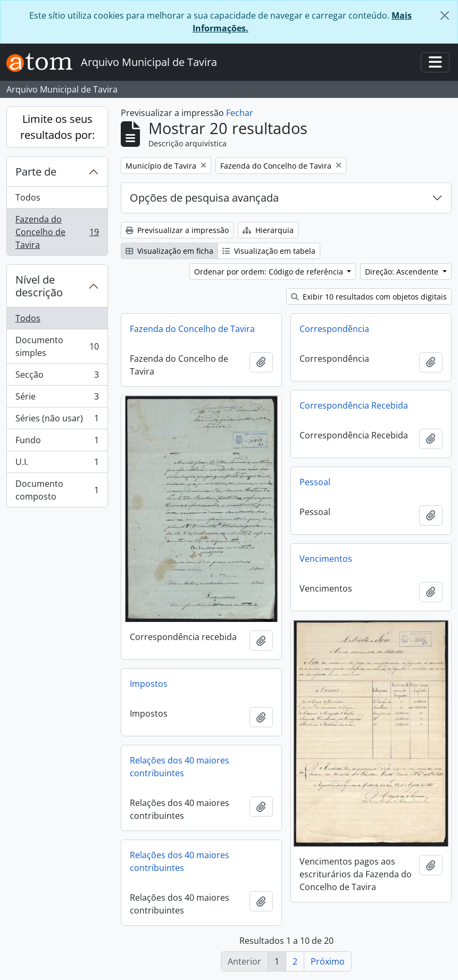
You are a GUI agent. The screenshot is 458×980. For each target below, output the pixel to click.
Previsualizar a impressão (177, 230)
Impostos (149, 684)
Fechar (240, 113)
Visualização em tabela (269, 251)
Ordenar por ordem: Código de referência (270, 272)
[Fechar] (445, 15)
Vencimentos (326, 559)
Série (57, 399)
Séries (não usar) (57, 421)
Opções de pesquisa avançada (204, 198)
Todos (28, 197)
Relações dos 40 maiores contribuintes (180, 767)
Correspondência (334, 329)
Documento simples (57, 346)
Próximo (328, 961)
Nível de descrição (39, 286)
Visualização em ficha (169, 251)
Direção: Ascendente (403, 272)
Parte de (36, 172)
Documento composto (57, 490)
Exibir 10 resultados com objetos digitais (369, 297)
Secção (57, 377)
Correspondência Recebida (354, 405)
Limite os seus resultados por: (57, 127)
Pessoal (315, 482)
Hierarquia (268, 230)
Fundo (57, 442)
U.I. (57, 464)
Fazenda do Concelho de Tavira (57, 232)
